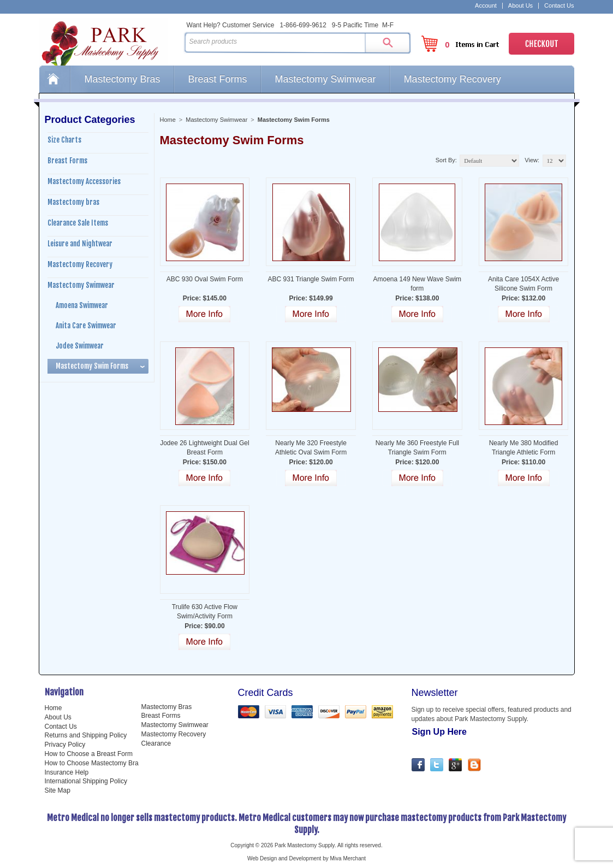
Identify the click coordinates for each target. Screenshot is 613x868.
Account (486, 6)
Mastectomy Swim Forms (92, 366)
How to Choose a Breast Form (89, 754)
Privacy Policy (65, 745)
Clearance (156, 743)
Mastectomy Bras (123, 79)
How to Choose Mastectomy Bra (92, 763)
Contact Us (559, 6)
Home (55, 79)
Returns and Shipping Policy (86, 735)
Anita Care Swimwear (86, 326)
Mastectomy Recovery (453, 79)
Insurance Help (67, 772)
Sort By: (446, 160)
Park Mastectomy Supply (109, 42)
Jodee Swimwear (80, 346)
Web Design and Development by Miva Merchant (306, 858)
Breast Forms (218, 79)
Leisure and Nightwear (80, 244)
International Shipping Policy (86, 781)
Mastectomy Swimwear (326, 79)
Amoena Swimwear (82, 305)
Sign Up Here (439, 732)
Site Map (58, 790)
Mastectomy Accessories (84, 181)
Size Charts (64, 140)
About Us (520, 6)
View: (532, 160)
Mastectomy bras (73, 202)
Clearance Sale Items (78, 223)
